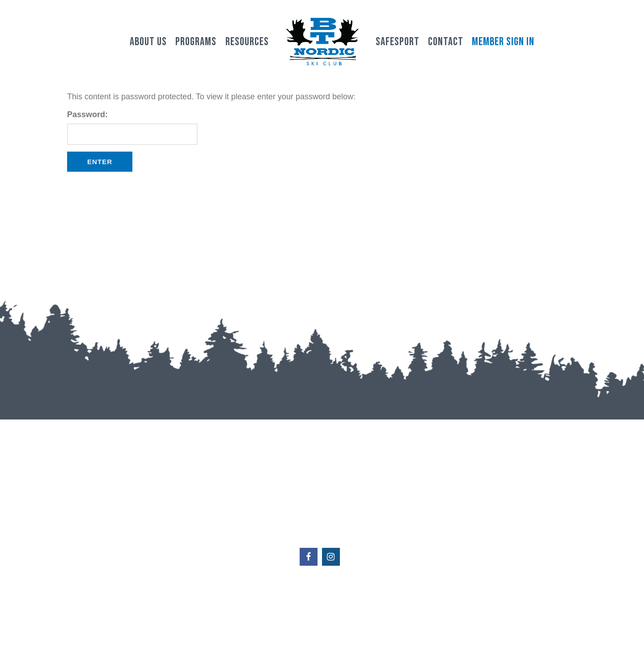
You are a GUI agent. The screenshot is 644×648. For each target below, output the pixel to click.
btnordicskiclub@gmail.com (322, 603)
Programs (196, 42)
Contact (446, 42)
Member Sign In (503, 42)
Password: (132, 127)
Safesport (398, 42)
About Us (148, 42)
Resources (247, 42)
